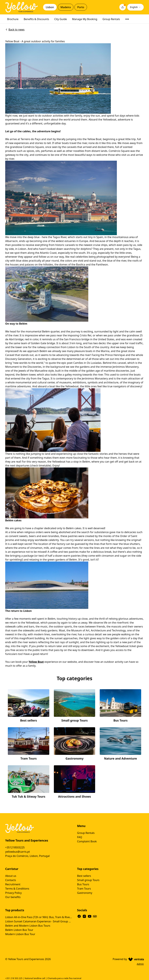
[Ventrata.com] (135, 959)
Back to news (15, 30)
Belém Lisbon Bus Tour (19, 930)
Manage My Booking (85, 19)
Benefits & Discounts (36, 19)
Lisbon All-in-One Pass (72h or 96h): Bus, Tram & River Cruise (39, 917)
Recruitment (13, 884)
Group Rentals (111, 19)
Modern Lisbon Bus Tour (20, 934)
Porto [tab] (81, 7)
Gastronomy (85, 893)
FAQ (80, 837)
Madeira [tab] (66, 7)
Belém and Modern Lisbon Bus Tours (28, 926)
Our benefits (13, 897)
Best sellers (84, 876)
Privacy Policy (13, 893)
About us (11, 876)
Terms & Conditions (17, 889)
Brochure (13, 19)
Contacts (11, 880)
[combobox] (135, 7)
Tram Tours (84, 889)
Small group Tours (88, 880)
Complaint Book (87, 841)
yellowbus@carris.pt (18, 852)
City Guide (61, 19)
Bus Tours (83, 884)
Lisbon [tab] (50, 7)
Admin (140, 964)
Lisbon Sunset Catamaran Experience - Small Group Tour (39, 921)
